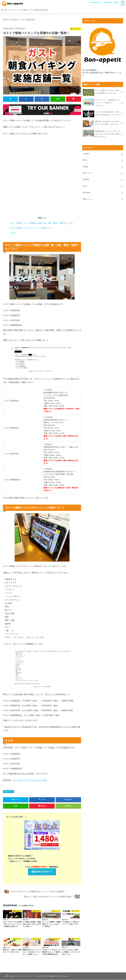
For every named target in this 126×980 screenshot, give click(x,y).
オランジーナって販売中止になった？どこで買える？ (101, 102)
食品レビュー (88, 196)
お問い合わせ (108, 2)
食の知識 (86, 190)
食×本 (85, 184)
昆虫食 (85, 165)
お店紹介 (86, 152)
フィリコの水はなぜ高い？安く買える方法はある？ (101, 113)
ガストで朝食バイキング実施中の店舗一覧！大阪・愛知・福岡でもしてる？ (42, 223)
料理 (84, 159)
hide (44, 218)
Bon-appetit (50, 976)
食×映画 (86, 177)
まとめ (13, 233)
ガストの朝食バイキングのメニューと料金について (32, 228)
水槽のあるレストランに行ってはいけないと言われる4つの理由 (101, 133)
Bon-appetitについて (96, 2)
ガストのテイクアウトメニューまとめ (29, 780)
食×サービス (9, 792)
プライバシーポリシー (26, 976)
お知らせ (116, 2)
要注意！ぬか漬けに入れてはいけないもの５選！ (101, 123)
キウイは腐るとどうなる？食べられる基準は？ (101, 92)
